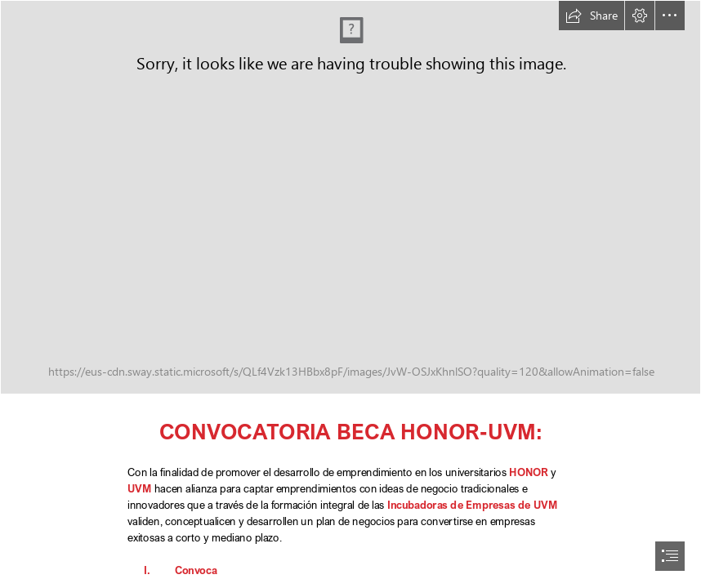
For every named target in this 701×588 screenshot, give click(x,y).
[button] (592, 16)
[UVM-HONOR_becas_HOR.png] (350, 197)
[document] (350, 294)
